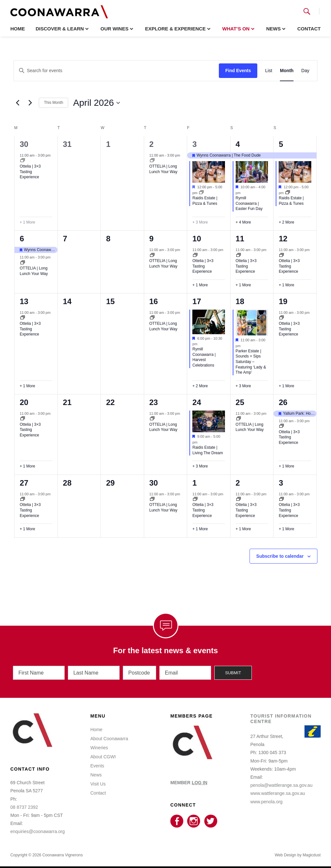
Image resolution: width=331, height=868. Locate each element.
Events (97, 761)
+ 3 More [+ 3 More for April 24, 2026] (200, 466)
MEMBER (189, 778)
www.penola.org (267, 797)
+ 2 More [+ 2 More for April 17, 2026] (200, 386)
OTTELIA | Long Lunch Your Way (163, 427)
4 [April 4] (238, 144)
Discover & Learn (60, 29)
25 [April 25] (240, 402)
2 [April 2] (151, 144)
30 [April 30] (154, 483)
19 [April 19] (283, 301)
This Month (53, 103)
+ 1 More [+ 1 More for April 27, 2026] (27, 529)
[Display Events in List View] (269, 71)
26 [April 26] (283, 402)
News (273, 29)
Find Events (238, 71)
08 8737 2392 (24, 803)
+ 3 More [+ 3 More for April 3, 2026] (200, 222)
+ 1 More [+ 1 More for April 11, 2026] (243, 285)
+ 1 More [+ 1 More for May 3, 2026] (286, 529)
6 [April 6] (22, 239)
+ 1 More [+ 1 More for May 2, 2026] (243, 529)
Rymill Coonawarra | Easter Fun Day (249, 203)
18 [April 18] (240, 301)
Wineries (99, 743)
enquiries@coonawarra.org (37, 827)
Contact (309, 29)
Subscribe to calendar (280, 556)
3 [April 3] (194, 144)
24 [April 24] (197, 402)
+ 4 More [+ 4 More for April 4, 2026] (243, 222)
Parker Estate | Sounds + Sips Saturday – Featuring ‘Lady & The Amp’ (251, 362)
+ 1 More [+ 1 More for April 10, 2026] (200, 285)
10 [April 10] (197, 239)
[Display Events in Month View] (287, 71)
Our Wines (115, 29)
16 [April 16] (154, 301)
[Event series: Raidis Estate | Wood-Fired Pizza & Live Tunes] (201, 193)
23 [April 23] (154, 402)
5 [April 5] (281, 144)
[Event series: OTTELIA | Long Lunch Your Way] (152, 161)
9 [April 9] (151, 239)
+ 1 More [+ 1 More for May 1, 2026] (200, 529)
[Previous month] (17, 103)
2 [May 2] (238, 483)
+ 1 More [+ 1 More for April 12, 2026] (286, 285)
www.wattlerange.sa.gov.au (278, 789)
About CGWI (103, 752)
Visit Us (98, 779)
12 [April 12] (283, 239)
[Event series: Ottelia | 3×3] (23, 161)
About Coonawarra (109, 734)
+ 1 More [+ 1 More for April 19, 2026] (286, 386)
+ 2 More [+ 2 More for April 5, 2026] (286, 222)
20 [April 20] (24, 402)
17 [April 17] (197, 301)
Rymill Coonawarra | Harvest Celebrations (204, 357)
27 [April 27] (24, 483)
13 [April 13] (24, 301)
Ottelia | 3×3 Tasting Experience (30, 172)
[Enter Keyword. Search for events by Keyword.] (116, 71)
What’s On (236, 29)
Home (18, 29)
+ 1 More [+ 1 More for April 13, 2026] (27, 386)
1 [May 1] (194, 483)
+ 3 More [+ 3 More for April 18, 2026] (243, 386)
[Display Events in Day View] (305, 71)
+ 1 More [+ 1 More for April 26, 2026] (286, 466)
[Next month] (30, 103)
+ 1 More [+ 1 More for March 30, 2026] (27, 222)
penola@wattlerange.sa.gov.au (282, 781)
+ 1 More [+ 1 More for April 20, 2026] (27, 466)
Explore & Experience (176, 29)
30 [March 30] (24, 144)
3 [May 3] (281, 483)
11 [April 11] (240, 239)
